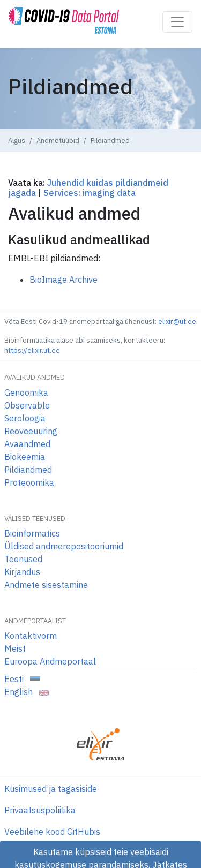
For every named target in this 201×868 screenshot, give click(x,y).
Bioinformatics (32, 533)
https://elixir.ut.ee (32, 350)
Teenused (23, 559)
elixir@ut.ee (177, 322)
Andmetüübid (58, 141)
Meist (15, 648)
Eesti (22, 679)
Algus (17, 141)
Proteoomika (29, 482)
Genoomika (26, 393)
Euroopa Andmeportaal (50, 661)
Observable (27, 405)
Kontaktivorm (31, 636)
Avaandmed (27, 444)
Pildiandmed (28, 470)
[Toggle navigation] (177, 22)
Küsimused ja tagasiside (51, 789)
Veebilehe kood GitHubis (52, 832)
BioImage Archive (64, 280)
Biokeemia (25, 457)
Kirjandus (22, 572)
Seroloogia (25, 418)
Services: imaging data (90, 193)
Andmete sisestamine (46, 585)
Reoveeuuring (31, 431)
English (27, 692)
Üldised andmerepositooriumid (64, 546)
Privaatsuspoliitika (40, 810)
